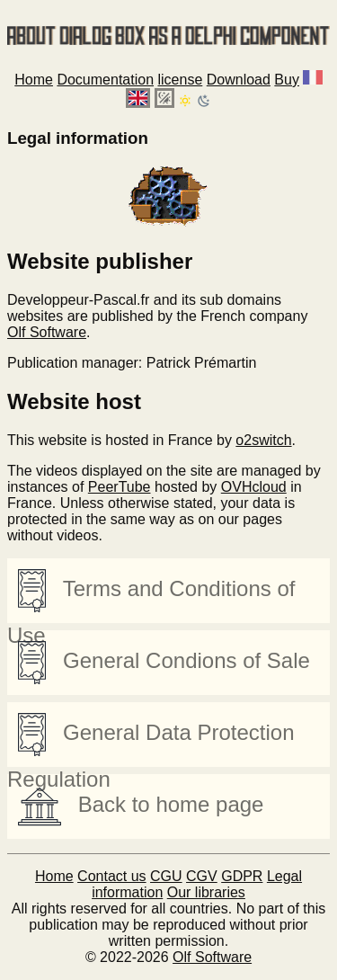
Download (239, 80)
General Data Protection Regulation (151, 740)
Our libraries (206, 892)
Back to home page (141, 806)
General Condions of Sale (164, 663)
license (180, 80)
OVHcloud (254, 487)
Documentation (105, 80)
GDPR (242, 876)
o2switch (263, 440)
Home (34, 80)
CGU (166, 876)
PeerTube (120, 487)
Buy (287, 80)
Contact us (111, 876)
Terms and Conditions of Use (151, 596)
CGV (202, 876)
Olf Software (47, 332)
